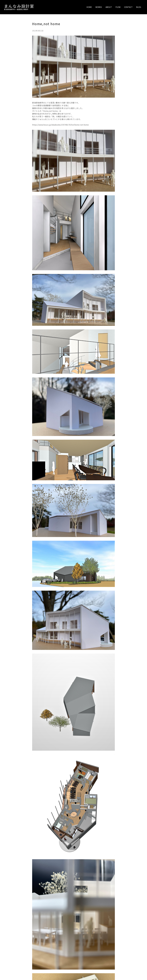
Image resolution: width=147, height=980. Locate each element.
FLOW (118, 7)
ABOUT (109, 7)
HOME (89, 7)
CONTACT (128, 7)
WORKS (99, 7)
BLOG (139, 7)
